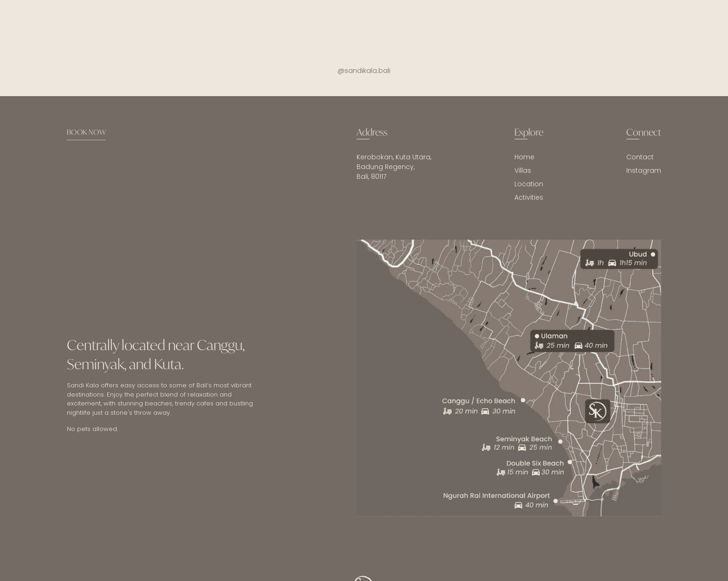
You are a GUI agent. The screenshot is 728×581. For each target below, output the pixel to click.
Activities (529, 197)
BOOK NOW (86, 132)
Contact (640, 157)
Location (529, 184)
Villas (523, 170)
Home (524, 157)
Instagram (644, 170)
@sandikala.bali (364, 70)
